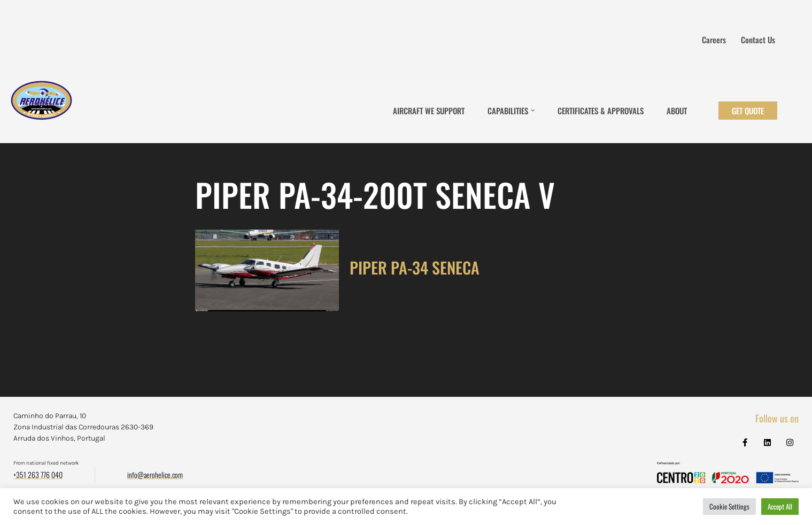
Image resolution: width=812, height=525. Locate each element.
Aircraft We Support (429, 111)
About (677, 111)
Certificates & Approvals (601, 111)
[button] (533, 111)
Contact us (758, 40)
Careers (714, 40)
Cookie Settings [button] (729, 506)
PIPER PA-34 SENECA (415, 267)
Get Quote (748, 111)
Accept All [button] (780, 506)
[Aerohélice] (41, 111)
